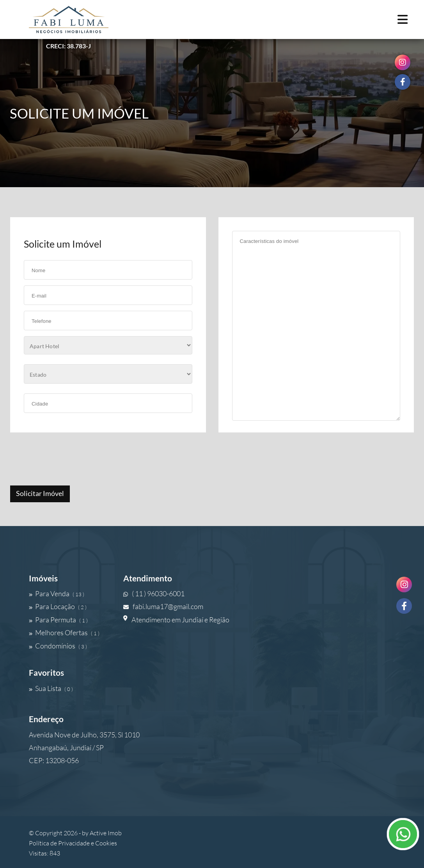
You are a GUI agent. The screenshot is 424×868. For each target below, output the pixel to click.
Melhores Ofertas (64, 632)
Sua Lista (51, 688)
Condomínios (58, 646)
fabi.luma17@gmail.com (163, 606)
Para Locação (58, 606)
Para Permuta (58, 620)
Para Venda (57, 593)
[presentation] (69, 460)
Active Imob (106, 833)
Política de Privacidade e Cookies (73, 843)
